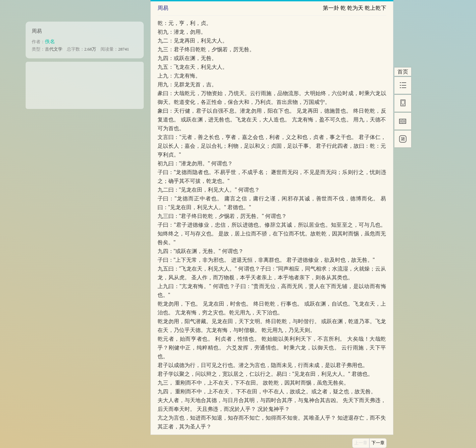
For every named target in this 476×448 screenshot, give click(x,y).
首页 (403, 72)
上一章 (361, 443)
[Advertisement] (85, 83)
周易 (37, 31)
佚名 (50, 41)
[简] (403, 139)
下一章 (378, 443)
